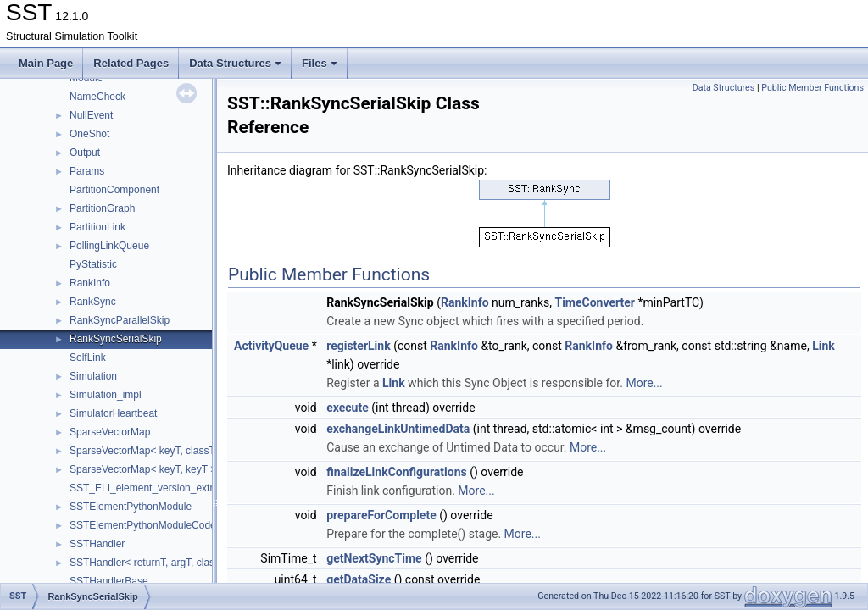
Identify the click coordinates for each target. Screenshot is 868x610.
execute (348, 408)
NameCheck (97, 97)
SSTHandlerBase (109, 581)
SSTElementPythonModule (131, 507)
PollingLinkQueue (109, 246)
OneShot (89, 134)
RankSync (93, 302)
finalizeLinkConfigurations (397, 472)
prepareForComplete (381, 515)
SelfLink (88, 358)
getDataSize (359, 579)
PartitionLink (97, 227)
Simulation (93, 376)
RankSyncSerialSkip (116, 339)
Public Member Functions (812, 88)
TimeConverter (594, 302)
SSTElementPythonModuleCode (143, 525)
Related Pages (131, 63)
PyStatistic (93, 264)
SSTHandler (97, 544)
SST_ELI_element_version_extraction (155, 488)
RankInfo (90, 283)
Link (823, 346)
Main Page (46, 63)
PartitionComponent (114, 190)
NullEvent (91, 115)
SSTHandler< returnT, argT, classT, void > (164, 563)
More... (644, 383)
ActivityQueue (271, 346)
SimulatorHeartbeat (113, 413)
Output (85, 152)
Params (87, 171)
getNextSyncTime (374, 558)
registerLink (358, 346)
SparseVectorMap (110, 432)
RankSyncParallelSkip (120, 320)
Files (320, 63)
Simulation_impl (106, 395)
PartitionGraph (102, 208)
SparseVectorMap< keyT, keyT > (143, 469)
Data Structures (235, 63)
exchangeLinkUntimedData (398, 429)
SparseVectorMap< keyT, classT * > (150, 451)
